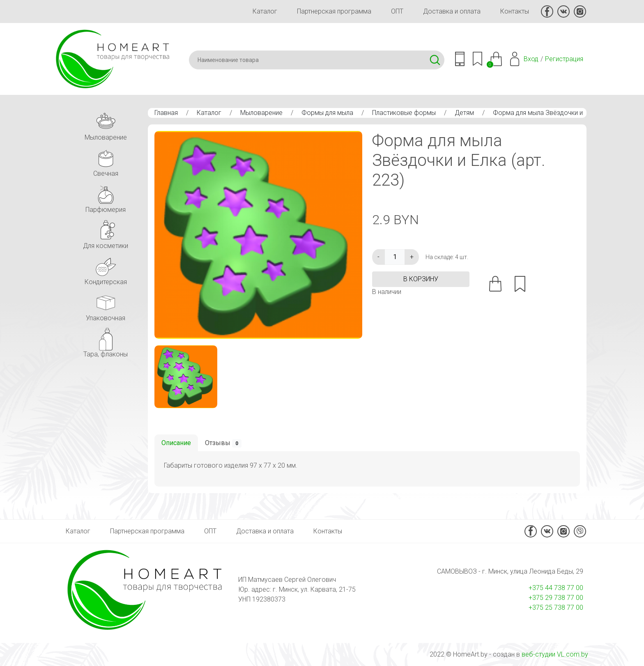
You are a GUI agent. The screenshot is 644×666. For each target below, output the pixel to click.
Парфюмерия (106, 197)
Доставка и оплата (452, 11)
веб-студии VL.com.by (555, 654)
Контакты (515, 11)
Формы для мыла (327, 113)
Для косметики (106, 233)
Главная (166, 113)
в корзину (421, 279)
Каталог (265, 11)
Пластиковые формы (404, 113)
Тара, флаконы (106, 341)
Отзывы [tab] (223, 443)
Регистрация (564, 59)
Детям (464, 113)
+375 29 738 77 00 (556, 598)
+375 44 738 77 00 (556, 588)
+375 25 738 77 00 (556, 607)
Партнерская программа (334, 11)
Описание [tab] (176, 443)
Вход (531, 59)
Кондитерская (106, 269)
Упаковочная (106, 305)
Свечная (106, 161)
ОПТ (397, 11)
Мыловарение (261, 113)
